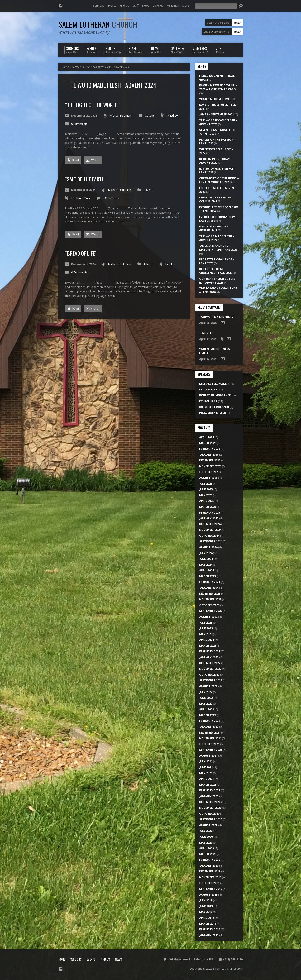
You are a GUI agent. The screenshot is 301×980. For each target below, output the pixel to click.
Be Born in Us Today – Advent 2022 (216, 161)
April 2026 (207, 437)
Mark (87, 198)
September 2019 (211, 889)
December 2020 (210, 802)
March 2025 (208, 507)
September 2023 (211, 611)
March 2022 (208, 715)
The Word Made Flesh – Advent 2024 (217, 238)
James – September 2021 (217, 114)
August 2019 (208, 894)
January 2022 (209, 727)
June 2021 (206, 767)
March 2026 (208, 443)
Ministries (173, 5)
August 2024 (208, 547)
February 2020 (210, 860)
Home (65, 67)
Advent (150, 115)
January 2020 (209, 865)
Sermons (99, 5)
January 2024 (209, 588)
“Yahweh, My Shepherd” (217, 317)
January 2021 (209, 796)
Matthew (173, 115)
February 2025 (210, 512)
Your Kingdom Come (215, 99)
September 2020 (211, 819)
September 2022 (211, 680)
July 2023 (206, 622)
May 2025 (206, 495)
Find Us (124, 5)
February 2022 (210, 721)
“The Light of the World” (92, 105)
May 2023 (206, 634)
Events (112, 5)
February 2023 (210, 651)
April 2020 (207, 848)
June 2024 (206, 559)
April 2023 (207, 640)
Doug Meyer (208, 389)
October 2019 (209, 883)
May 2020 (206, 842)
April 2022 (207, 709)
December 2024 (210, 524)
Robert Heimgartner (215, 395)
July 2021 (206, 761)
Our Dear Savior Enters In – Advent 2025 (217, 281)
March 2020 (208, 854)
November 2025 (210, 466)
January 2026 (209, 454)
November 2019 (210, 877)
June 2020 (206, 837)
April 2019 (207, 918)
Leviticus (77, 198)
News (146, 5)
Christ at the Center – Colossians (217, 199)
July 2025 (206, 483)
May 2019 (206, 912)
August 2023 (208, 617)
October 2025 (209, 472)
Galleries (158, 5)
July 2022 (206, 692)
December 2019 (210, 871)
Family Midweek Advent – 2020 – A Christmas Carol (218, 87)
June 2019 (206, 906)
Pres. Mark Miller (213, 413)
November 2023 (210, 599)
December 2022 (210, 663)
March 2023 (208, 645)
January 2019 (209, 935)
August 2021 (208, 755)
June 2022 (206, 698)
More (186, 5)
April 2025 (207, 501)
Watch (93, 160)
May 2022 (206, 703)
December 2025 (210, 460)
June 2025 (206, 489)
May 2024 (206, 564)
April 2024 (207, 570)
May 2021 (206, 773)
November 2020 (210, 808)
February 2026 (210, 449)
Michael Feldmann (121, 115)
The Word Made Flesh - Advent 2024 (107, 67)
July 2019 (206, 900)
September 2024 (211, 541)
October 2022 (209, 674)
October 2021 (209, 744)
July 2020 (206, 831)
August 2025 (208, 478)
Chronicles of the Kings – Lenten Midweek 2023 (219, 180)
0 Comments (79, 124)
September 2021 (211, 750)
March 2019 (208, 923)
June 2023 (206, 628)
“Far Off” (206, 333)
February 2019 (210, 929)
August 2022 (208, 686)
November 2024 (210, 530)
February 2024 (210, 582)
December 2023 (210, 593)
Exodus (170, 264)
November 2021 (210, 738)
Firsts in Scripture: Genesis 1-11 (214, 228)
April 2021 (207, 779)
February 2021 (210, 790)
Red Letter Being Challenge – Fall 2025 (215, 271)
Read (73, 160)
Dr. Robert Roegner (214, 407)
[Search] (216, 6)
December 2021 (210, 732)
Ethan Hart (208, 401)
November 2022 (210, 669)
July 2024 (206, 553)
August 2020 (208, 825)
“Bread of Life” (81, 253)
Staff (136, 5)
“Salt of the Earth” (86, 179)
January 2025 (209, 518)
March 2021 (208, 784)
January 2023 (209, 657)
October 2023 (209, 605)
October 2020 (209, 813)
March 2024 (208, 576)
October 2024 (209, 535)
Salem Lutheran (98, 24)
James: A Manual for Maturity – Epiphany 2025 (218, 248)
